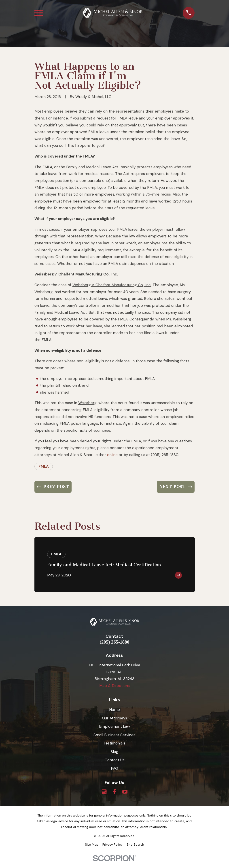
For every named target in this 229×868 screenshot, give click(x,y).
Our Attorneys (114, 718)
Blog (114, 752)
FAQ (114, 768)
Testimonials (114, 743)
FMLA (44, 466)
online (112, 455)
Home (114, 710)
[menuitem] (92, 845)
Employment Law (114, 726)
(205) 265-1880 (115, 642)
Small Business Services (114, 735)
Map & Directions (114, 686)
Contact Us (114, 760)
